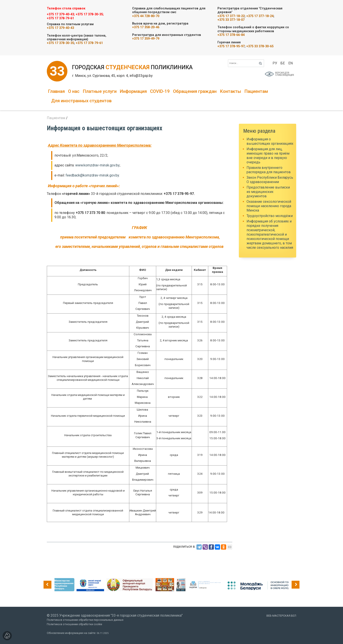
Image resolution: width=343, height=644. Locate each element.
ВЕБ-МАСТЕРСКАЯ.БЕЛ (281, 616)
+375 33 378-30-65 (260, 46)
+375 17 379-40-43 (60, 28)
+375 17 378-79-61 (60, 18)
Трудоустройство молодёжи (270, 216)
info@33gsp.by (141, 76)
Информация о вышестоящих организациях (270, 141)
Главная (56, 91)
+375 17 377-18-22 (231, 16)
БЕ (283, 63)
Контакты (230, 91)
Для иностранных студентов (81, 101)
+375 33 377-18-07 (231, 20)
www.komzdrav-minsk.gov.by (97, 165)
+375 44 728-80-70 (146, 16)
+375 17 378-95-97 (231, 46)
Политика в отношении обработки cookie (74, 624)
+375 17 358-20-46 (146, 27)
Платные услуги (100, 91)
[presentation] (47, 585)
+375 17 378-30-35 (60, 43)
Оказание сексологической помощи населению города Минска (269, 206)
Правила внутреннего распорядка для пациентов (269, 170)
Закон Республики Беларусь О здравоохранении (270, 180)
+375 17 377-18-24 (260, 16)
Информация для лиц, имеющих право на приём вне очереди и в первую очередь (268, 156)
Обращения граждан (195, 91)
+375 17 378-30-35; (90, 14)
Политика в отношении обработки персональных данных (85, 620)
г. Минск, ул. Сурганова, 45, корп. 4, (101, 76)
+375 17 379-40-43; (61, 14)
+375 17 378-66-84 (231, 35)
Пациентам (256, 91)
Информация (133, 91)
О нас (74, 91)
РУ (275, 63)
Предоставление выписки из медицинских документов (268, 192)
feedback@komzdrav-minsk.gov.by (92, 175)
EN (290, 63)
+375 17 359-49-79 (146, 39)
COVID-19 (160, 91)
